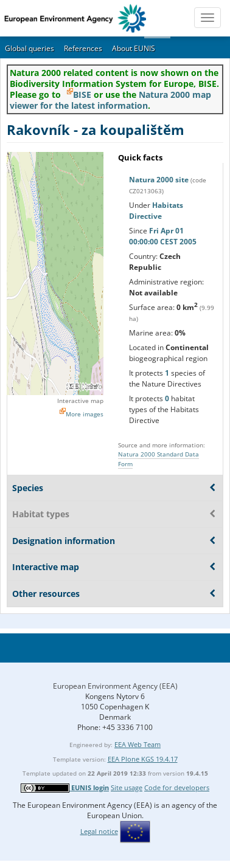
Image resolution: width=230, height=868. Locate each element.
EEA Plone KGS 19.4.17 (143, 759)
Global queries (30, 48)
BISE (82, 95)
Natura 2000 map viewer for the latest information (110, 100)
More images (85, 414)
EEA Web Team (138, 744)
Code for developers (177, 787)
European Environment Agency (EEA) (115, 686)
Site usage (127, 787)
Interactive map (80, 401)
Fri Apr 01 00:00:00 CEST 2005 (163, 236)
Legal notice (99, 831)
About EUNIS (134, 48)
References (83, 48)
